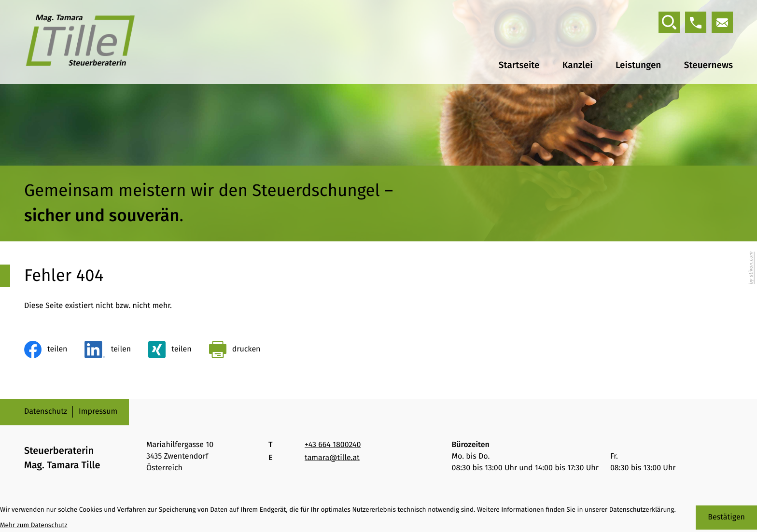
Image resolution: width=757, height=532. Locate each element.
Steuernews (708, 66)
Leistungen (638, 66)
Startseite (518, 66)
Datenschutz (46, 412)
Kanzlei (577, 66)
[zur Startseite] (80, 42)
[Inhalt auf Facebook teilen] (46, 350)
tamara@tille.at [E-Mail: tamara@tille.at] (332, 458)
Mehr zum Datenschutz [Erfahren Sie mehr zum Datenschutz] (34, 525)
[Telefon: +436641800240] (333, 445)
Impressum (98, 412)
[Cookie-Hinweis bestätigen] (726, 518)
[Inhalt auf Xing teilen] (170, 350)
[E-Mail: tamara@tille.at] (722, 22)
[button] (696, 22)
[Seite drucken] (235, 350)
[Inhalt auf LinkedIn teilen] (108, 350)
